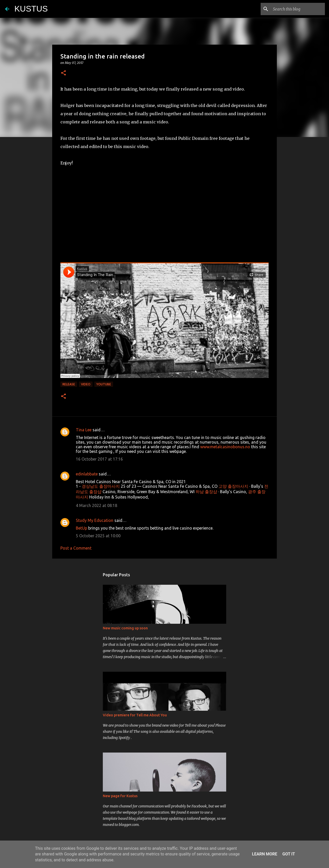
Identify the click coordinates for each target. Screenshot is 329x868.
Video (86, 384)
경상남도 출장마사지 (101, 486)
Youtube (104, 384)
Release (69, 384)
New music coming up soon (125, 628)
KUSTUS (31, 9)
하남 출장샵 (206, 492)
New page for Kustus (120, 796)
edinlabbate (87, 474)
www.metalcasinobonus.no (225, 447)
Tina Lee (84, 430)
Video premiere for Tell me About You (135, 715)
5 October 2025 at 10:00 (98, 536)
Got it (289, 854)
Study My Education (95, 520)
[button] (63, 73)
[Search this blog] (298, 9)
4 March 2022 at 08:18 (97, 505)
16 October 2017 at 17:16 (99, 459)
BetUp (81, 528)
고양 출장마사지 (233, 486)
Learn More (264, 854)
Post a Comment (76, 548)
